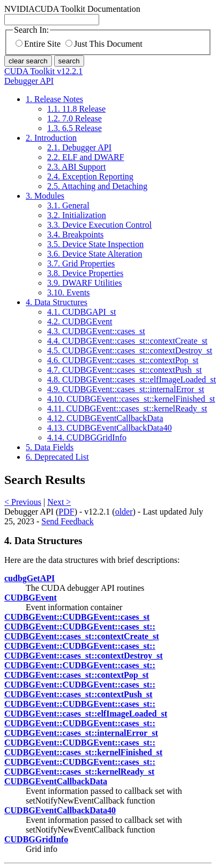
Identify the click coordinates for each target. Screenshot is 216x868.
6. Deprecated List (57, 457)
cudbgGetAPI (29, 578)
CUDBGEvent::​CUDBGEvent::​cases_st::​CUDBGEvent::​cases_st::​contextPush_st (80, 689)
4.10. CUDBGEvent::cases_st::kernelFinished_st (131, 399)
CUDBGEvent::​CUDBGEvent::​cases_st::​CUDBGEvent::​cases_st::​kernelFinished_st (83, 747)
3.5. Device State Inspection (95, 244)
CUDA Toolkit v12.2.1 (43, 71)
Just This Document (104, 44)
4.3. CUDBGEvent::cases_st (96, 331)
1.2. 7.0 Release (75, 118)
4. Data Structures (57, 302)
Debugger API (29, 81)
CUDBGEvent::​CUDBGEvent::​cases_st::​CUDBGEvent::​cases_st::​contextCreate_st (82, 631)
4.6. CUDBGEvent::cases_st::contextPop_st (123, 360)
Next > (59, 502)
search (69, 61)
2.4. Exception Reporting (90, 176)
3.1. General (68, 205)
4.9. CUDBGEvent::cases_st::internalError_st (126, 389)
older (124, 512)
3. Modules (45, 196)
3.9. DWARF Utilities (85, 283)
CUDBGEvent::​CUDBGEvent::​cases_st (77, 617)
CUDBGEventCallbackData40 (60, 810)
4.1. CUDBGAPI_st (81, 312)
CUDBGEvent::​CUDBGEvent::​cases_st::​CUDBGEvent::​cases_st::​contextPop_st (80, 670)
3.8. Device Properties (85, 273)
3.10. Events (69, 292)
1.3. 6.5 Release (75, 128)
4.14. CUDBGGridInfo (87, 437)
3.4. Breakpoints (75, 234)
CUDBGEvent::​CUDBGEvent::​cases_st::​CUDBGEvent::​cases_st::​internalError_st (81, 728)
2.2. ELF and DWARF (86, 157)
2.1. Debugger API (79, 147)
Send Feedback (67, 521)
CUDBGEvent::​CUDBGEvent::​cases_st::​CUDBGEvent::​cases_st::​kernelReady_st (80, 767)
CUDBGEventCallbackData (56, 781)
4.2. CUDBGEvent (80, 321)
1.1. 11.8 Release (76, 109)
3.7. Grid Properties (81, 263)
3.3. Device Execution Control (99, 225)
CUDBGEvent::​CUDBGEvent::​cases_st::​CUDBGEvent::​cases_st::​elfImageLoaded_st (86, 709)
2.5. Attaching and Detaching (97, 186)
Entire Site (38, 44)
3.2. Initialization (77, 215)
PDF (66, 512)
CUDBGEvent (31, 598)
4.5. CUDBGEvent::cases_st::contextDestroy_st (130, 350)
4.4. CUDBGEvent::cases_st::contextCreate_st (127, 341)
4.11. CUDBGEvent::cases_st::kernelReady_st (127, 408)
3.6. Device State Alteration (95, 254)
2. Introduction (51, 138)
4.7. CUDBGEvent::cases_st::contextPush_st (124, 370)
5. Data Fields (50, 447)
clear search (28, 61)
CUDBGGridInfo (36, 839)
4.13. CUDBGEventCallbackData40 (109, 428)
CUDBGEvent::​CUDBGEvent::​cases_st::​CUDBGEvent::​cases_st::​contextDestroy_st (84, 651)
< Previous (23, 502)
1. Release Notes (54, 99)
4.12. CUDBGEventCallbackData (105, 418)
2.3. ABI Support (76, 167)
